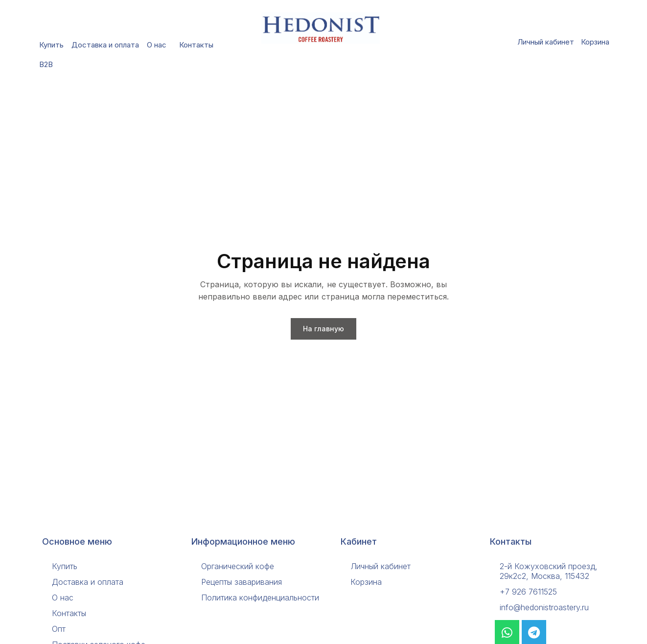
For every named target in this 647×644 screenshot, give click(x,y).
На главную (323, 329)
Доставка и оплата (105, 45)
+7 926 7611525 (528, 592)
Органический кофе (238, 566)
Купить (51, 45)
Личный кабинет (546, 42)
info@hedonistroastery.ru (544, 607)
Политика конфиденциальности (260, 598)
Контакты (196, 45)
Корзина (595, 42)
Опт (59, 629)
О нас (159, 45)
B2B (48, 65)
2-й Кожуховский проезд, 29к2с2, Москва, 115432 (549, 571)
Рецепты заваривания (242, 582)
